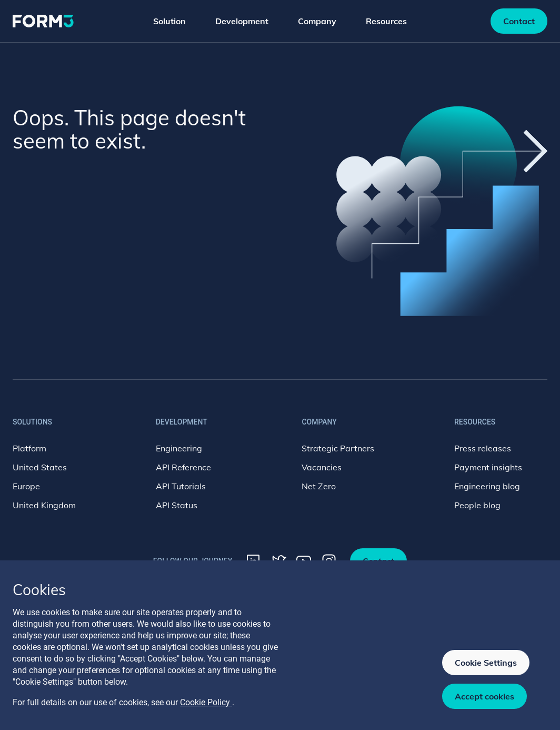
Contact (519, 21)
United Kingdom (44, 505)
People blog (477, 505)
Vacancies (322, 467)
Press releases (483, 448)
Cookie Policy (206, 702)
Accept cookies (484, 696)
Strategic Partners (338, 448)
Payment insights (488, 467)
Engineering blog (487, 486)
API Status (177, 505)
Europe (26, 486)
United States (40, 467)
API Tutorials (181, 486)
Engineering (179, 448)
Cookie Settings (486, 663)
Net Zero (319, 486)
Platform (29, 448)
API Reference (183, 467)
